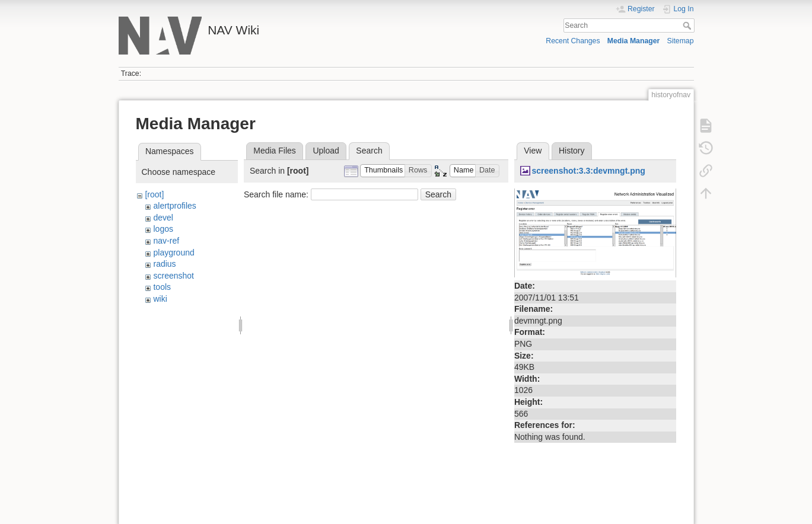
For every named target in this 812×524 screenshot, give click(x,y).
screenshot (173, 276)
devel (163, 218)
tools (162, 287)
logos (163, 229)
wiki (160, 299)
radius (164, 264)
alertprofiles (174, 206)
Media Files (275, 151)
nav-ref (166, 241)
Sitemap (681, 41)
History (572, 151)
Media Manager (634, 41)
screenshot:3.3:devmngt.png (588, 171)
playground (173, 253)
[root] (154, 194)
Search (688, 25)
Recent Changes (573, 41)
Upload (326, 151)
